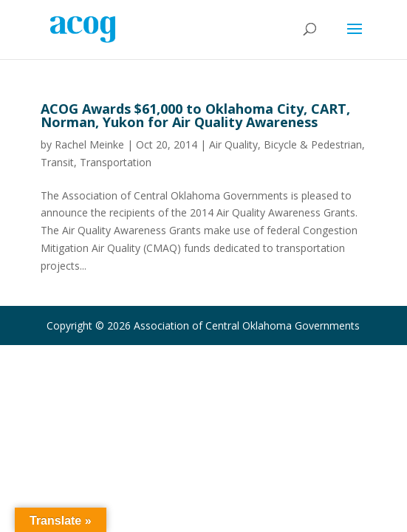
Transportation (116, 162)
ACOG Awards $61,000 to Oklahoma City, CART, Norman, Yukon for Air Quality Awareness (195, 115)
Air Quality (233, 144)
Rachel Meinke (89, 144)
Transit (57, 162)
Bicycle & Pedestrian (313, 144)
